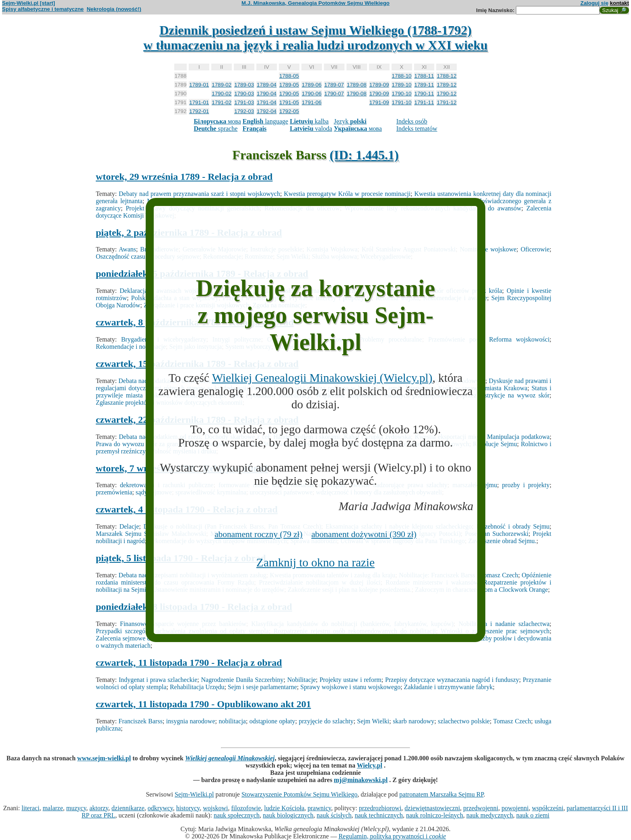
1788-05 (289, 76)
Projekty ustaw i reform (351, 680)
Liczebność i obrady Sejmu (513, 526)
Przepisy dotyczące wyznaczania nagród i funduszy (452, 680)
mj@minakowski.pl (361, 780)
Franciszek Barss (141, 721)
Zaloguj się (594, 3)
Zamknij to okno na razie (315, 562)
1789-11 (424, 85)
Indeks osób (412, 121)
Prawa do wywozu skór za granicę (141, 444)
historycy (188, 808)
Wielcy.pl (370, 765)
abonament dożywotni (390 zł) (364, 534)
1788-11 (424, 76)
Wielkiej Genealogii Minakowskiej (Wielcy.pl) (322, 378)
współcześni (548, 808)
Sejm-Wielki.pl (194, 794)
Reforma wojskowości (519, 339)
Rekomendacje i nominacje (131, 347)
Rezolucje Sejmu (495, 444)
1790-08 (357, 94)
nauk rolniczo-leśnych (435, 815)
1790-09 (379, 94)
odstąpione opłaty (272, 721)
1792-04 (267, 111)
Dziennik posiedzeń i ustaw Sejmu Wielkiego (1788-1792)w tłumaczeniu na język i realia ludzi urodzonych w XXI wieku (315, 38)
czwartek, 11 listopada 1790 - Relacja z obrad (189, 663)
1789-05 (289, 85)
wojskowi (215, 808)
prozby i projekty (526, 485)
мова (217, 121)
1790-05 (289, 94)
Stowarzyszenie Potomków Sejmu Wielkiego (299, 794)
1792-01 (199, 111)
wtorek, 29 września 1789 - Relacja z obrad (184, 177)
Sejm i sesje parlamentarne (262, 687)
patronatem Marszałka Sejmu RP (441, 794)
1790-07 (334, 94)
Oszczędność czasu (121, 256)
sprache (215, 129)
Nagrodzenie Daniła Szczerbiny (242, 680)
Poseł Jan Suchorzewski (497, 534)
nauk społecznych (237, 815)
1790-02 (222, 94)
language (265, 121)
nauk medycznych (490, 815)
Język (350, 121)
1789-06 (312, 85)
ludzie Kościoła (284, 808)
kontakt (620, 3)
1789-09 (379, 85)
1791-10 (402, 102)
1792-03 (244, 111)
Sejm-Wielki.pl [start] (29, 3)
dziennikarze (128, 808)
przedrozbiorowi (380, 808)
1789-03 (244, 85)
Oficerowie (535, 249)
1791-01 (199, 102)
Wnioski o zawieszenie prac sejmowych (495, 631)
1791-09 (379, 102)
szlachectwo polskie (464, 721)
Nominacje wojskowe (488, 249)
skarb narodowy (413, 721)
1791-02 (222, 102)
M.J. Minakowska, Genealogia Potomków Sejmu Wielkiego (315, 3)
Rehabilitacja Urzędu (197, 687)
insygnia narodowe (191, 721)
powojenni (515, 808)
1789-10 (402, 85)
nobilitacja (232, 721)
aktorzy (99, 808)
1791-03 (244, 102)
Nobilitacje (302, 680)
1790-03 (244, 94)
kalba (309, 121)
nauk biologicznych (288, 815)
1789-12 (446, 85)
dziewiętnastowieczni (432, 808)
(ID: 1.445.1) (364, 155)
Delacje (129, 526)
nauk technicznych (379, 815)
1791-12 (446, 102)
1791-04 (267, 102)
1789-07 (334, 85)
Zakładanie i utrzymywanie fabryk (449, 687)
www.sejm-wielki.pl (104, 758)
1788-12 (446, 76)
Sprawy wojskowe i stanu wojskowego (350, 687)
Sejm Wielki (373, 721)
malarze (53, 808)
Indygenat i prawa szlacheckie (158, 680)
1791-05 (289, 102)
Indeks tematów (417, 129)
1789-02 (222, 85)
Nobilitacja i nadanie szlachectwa (504, 624)
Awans (127, 249)
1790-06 (312, 94)
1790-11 (424, 94)
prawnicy (319, 808)
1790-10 (402, 94)
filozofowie (246, 808)
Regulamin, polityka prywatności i (392, 836)
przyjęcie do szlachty (326, 721)
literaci (30, 808)
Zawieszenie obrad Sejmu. (502, 541)
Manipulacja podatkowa (518, 437)
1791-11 (424, 102)
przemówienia (114, 492)
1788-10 (402, 76)
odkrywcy (160, 808)
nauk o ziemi (533, 815)
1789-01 (199, 85)
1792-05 (289, 111)
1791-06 (312, 102)
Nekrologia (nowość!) (114, 9)
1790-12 (446, 94)
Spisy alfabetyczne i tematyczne (43, 9)
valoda (311, 129)
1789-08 (357, 85)
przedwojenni (481, 808)
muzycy (76, 808)
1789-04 (267, 85)
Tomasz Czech (512, 721)
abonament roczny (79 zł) (259, 534)
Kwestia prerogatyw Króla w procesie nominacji (347, 194)
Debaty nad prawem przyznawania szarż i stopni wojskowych (199, 194)
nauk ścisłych (334, 815)
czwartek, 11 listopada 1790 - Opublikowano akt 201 (203, 704)
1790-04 (267, 94)
